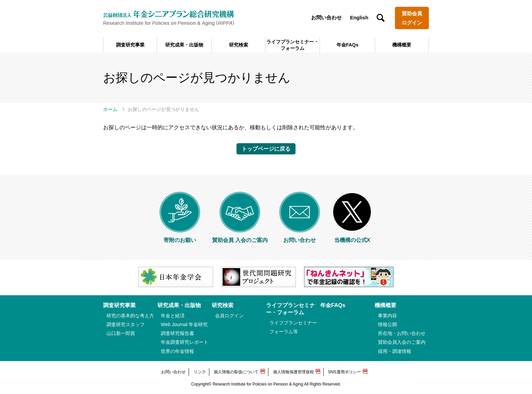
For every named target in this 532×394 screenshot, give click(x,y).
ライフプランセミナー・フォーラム (292, 45)
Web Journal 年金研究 (184, 324)
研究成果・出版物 (184, 45)
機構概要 (402, 45)
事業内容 (387, 316)
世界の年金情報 (177, 351)
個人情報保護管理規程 (293, 372)
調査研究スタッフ (126, 324)
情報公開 (387, 324)
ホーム (110, 109)
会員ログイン (229, 316)
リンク (200, 372)
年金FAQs (348, 45)
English (359, 17)
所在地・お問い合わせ (402, 333)
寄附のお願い (180, 237)
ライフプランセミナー (293, 323)
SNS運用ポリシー (345, 372)
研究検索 (239, 45)
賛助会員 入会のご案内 (240, 237)
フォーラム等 (284, 332)
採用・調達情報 (395, 351)
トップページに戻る (266, 149)
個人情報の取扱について (236, 372)
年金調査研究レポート (185, 342)
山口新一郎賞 (121, 333)
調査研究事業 (130, 45)
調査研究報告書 (177, 333)
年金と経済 (173, 316)
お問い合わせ (326, 17)
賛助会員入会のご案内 (402, 342)
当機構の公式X (352, 237)
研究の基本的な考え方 (130, 316)
